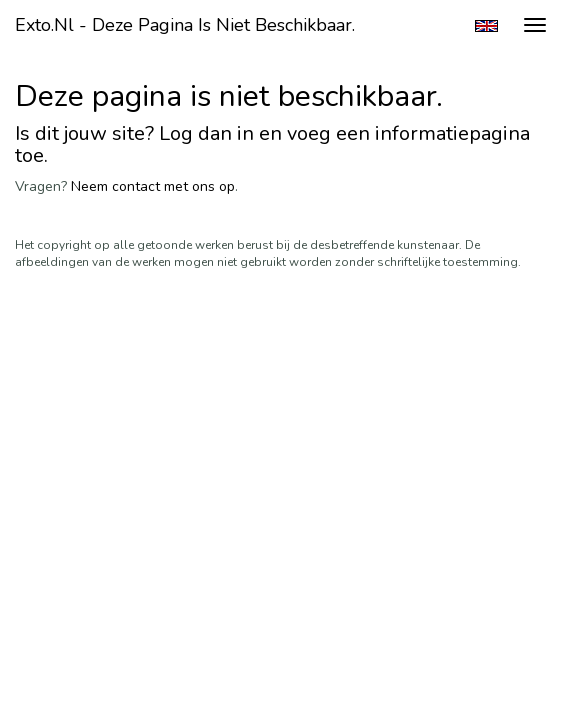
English (486, 26)
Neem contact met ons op (153, 186)
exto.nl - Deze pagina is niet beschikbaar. (185, 25)
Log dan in (206, 133)
